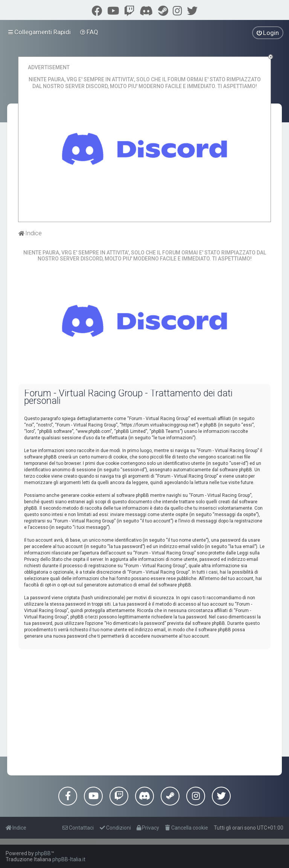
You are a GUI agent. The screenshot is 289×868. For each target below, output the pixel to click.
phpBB (43, 853)
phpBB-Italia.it (69, 859)
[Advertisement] (144, 708)
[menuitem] (89, 32)
